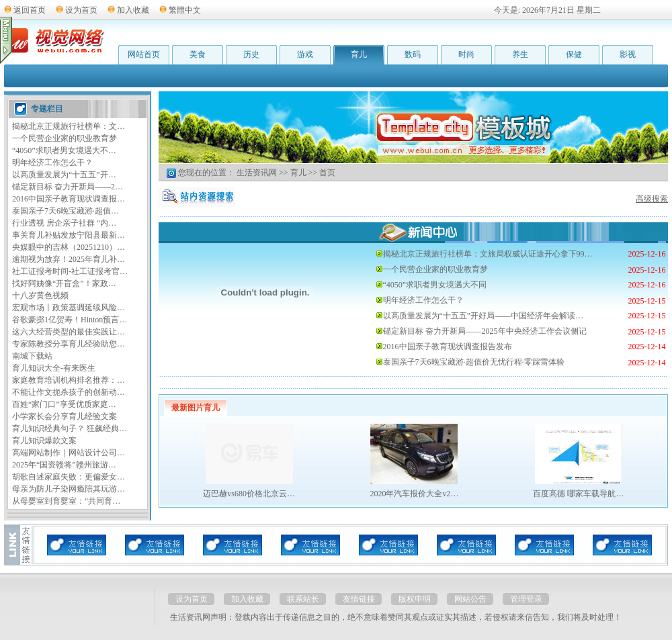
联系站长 (303, 599)
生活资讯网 (257, 173)
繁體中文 (185, 10)
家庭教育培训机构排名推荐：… (69, 380)
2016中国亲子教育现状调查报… (69, 199)
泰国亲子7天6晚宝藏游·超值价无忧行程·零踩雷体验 (474, 362)
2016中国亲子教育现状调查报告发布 (448, 347)
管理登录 (526, 599)
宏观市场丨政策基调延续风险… (69, 308)
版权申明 (415, 599)
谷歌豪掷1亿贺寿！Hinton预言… (70, 320)
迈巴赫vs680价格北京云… (249, 494)
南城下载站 (32, 356)
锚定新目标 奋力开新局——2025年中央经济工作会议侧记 (485, 331)
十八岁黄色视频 (40, 295)
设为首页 (81, 10)
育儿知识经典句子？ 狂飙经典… (70, 428)
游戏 (305, 54)
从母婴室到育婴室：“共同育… (66, 501)
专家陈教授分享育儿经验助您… (69, 344)
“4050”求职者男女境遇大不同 (435, 285)
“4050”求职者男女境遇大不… (64, 150)
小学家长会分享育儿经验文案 (65, 416)
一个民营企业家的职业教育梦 (65, 138)
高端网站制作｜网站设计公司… (69, 453)
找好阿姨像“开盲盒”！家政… (64, 283)
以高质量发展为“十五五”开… (64, 175)
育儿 (359, 54)
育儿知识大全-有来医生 (54, 368)
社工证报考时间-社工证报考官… (70, 271)
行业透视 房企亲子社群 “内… (64, 223)
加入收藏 (133, 10)
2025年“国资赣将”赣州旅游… (64, 465)
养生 (520, 54)
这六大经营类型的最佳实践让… (69, 332)
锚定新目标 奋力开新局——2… (68, 187)
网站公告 (470, 599)
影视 (628, 54)
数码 (413, 54)
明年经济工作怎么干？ (52, 163)
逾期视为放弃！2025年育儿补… (69, 259)
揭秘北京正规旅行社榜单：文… (69, 126)
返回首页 (30, 10)
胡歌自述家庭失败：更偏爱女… (69, 477)
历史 (251, 54)
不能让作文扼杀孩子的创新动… (69, 392)
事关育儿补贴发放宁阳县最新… (69, 235)
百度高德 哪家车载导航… (578, 494)
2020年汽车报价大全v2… (414, 494)
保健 (574, 54)
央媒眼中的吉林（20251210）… (69, 247)
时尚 (466, 54)
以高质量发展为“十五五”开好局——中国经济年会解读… (484, 316)
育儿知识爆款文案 (44, 441)
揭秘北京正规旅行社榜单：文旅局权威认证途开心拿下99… (488, 254)
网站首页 (144, 54)
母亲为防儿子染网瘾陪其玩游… (69, 489)
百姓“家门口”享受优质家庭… (64, 404)
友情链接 (359, 599)
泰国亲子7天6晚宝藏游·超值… (66, 211)
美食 (198, 54)
